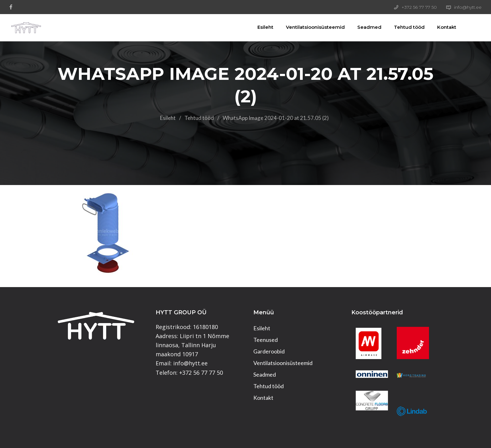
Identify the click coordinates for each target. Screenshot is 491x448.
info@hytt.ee (468, 7)
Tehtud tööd (403, 27)
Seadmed (363, 27)
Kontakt (440, 27)
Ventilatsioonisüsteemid (309, 27)
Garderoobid (269, 351)
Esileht (259, 27)
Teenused (266, 340)
